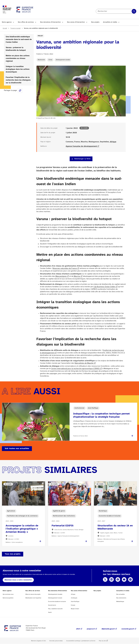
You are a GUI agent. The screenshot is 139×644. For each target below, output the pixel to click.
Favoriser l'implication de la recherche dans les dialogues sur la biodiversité (18, 80)
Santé (50, 612)
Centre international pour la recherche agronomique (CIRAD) (75, 369)
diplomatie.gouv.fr (108, 629)
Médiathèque (120, 602)
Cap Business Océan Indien (104, 287)
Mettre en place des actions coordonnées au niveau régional (18, 58)
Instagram (130, 579)
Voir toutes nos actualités (17, 449)
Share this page (20, 90)
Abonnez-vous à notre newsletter (18, 580)
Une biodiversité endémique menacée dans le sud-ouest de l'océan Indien (19, 39)
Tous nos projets (13, 554)
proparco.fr (91, 629)
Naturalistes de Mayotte (84, 363)
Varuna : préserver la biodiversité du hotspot (16, 49)
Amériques (74, 598)
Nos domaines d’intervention (50, 22)
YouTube (124, 579)
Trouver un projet (15, 28)
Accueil (5, 28)
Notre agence (7, 22)
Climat (50, 60)
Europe (73, 605)
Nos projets (95, 22)
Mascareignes (61, 276)
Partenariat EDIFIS (63, 526)
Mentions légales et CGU (38, 641)
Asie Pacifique (75, 602)
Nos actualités (121, 594)
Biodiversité (41, 60)
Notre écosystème (8, 598)
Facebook (118, 579)
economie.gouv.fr (128, 629)
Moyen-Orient (75, 609)
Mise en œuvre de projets (33, 594)
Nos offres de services (26, 22)
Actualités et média (110, 22)
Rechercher (134, 11)
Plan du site (102, 641)
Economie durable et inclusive (57, 602)
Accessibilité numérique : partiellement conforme (81, 641)
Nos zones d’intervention (76, 22)
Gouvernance (52, 605)
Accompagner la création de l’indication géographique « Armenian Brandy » (22, 529)
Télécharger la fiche (82, 159)
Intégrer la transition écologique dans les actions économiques (18, 69)
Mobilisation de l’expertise (33, 598)
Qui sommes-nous (8, 594)
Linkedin (111, 579)
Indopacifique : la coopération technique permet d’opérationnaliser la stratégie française (101, 415)
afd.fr (78, 629)
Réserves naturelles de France (65, 268)
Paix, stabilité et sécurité (55, 609)
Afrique (113, 142)
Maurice (77, 276)
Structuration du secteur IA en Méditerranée (115, 527)
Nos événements (121, 598)
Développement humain (55, 598)
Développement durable (63, 60)
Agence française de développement (81, 146)
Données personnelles (56, 641)
